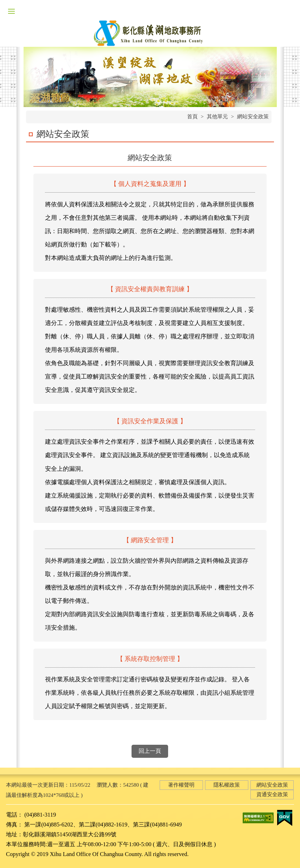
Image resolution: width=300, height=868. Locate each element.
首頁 (192, 117)
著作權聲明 (181, 785)
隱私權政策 (227, 785)
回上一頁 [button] (150, 751)
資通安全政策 (272, 794)
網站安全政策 (253, 117)
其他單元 (217, 117)
